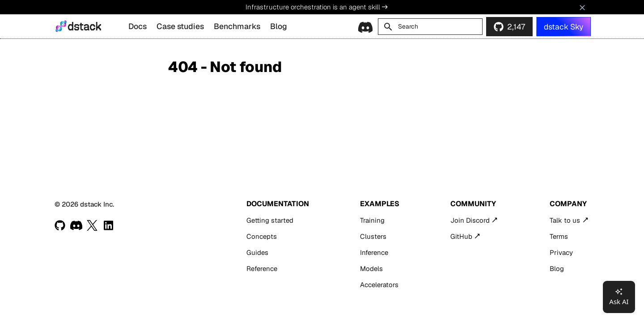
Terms (559, 236)
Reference (262, 269)
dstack (84, 27)
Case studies (180, 26)
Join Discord (470, 220)
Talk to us (565, 220)
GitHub (461, 236)
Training (372, 220)
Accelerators (379, 285)
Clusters (373, 236)
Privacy (561, 252)
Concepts (262, 236)
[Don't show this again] (582, 8)
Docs (138, 26)
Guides (257, 252)
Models (371, 269)
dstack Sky (563, 27)
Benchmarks (237, 26)
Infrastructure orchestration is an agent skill (317, 7)
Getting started (270, 220)
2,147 (516, 27)
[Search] (430, 27)
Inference (374, 252)
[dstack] (61, 26)
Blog (279, 26)
